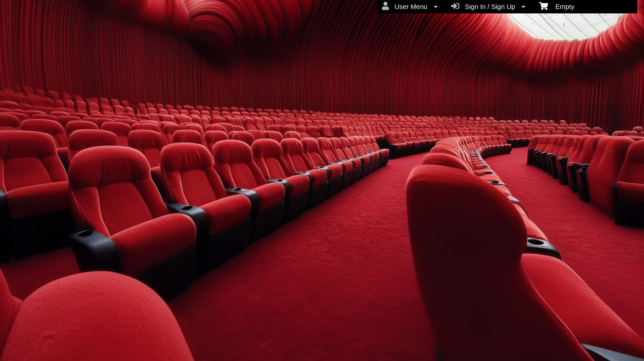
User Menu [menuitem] (410, 6)
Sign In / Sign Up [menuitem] (488, 6)
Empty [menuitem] (557, 6)
